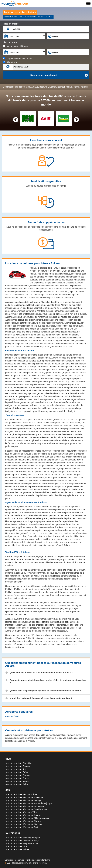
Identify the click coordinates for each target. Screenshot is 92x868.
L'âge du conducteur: (18, 59)
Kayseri (84, 87)
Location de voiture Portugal (17, 775)
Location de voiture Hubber (17, 849)
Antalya (35, 87)
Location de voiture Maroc (16, 781)
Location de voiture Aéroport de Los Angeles (25, 806)
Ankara (69, 87)
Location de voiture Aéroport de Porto (22, 827)
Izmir (28, 87)
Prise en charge (11, 24)
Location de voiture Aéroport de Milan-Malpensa (27, 818)
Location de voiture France (17, 778)
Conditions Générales (15, 860)
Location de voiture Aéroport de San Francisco (26, 809)
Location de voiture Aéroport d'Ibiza (21, 794)
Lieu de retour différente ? (16, 46)
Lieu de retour (10, 42)
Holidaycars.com (20, 863)
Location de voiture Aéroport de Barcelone (24, 797)
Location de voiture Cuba (16, 784)
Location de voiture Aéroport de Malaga (23, 800)
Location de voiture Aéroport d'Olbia (21, 812)
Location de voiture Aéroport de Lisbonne (23, 824)
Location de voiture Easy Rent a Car (21, 843)
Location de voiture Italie (16, 769)
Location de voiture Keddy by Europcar (22, 838)
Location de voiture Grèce (16, 772)
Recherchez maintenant (59, 75)
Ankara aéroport (13, 716)
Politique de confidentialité (38, 860)
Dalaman (52, 87)
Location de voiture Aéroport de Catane (23, 815)
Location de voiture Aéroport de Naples (23, 821)
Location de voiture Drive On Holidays (22, 841)
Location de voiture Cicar (16, 846)
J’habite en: (10, 62)
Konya (76, 87)
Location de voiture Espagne (18, 766)
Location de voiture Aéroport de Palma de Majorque (28, 803)
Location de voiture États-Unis (18, 763)
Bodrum (43, 87)
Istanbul (61, 87)
